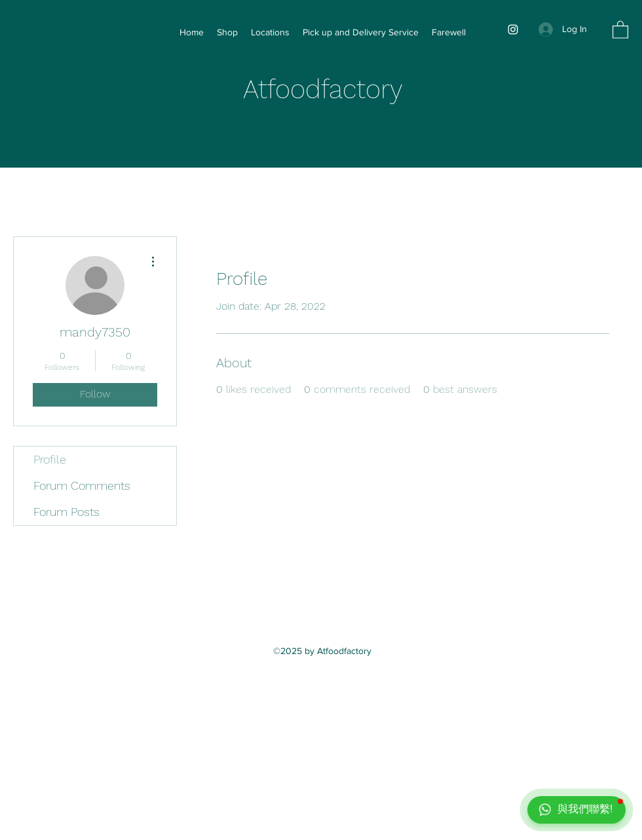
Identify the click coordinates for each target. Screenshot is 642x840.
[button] (620, 29)
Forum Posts (66, 512)
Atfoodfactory (323, 89)
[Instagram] (513, 29)
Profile (50, 459)
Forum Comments (82, 485)
